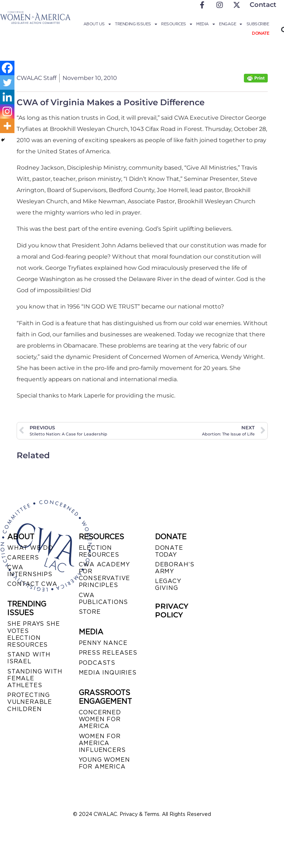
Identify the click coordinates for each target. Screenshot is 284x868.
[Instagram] (7, 111)
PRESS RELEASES (108, 653)
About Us (97, 24)
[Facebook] (7, 68)
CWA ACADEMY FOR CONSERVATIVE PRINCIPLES (105, 575)
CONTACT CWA (32, 584)
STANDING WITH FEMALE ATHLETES (35, 678)
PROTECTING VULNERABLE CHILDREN (30, 702)
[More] (7, 126)
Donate (260, 33)
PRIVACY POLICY (172, 610)
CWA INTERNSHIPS (30, 571)
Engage (231, 24)
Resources (177, 24)
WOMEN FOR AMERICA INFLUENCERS (102, 743)
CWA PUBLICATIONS (104, 599)
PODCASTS (97, 663)
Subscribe (258, 24)
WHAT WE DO (30, 548)
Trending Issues (136, 24)
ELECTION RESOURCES (99, 551)
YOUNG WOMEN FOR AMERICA (104, 763)
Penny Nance (103, 643)
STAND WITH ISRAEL (29, 658)
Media (205, 24)
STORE (90, 612)
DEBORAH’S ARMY (175, 568)
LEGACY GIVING (168, 584)
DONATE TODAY (169, 551)
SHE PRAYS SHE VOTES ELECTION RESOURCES (33, 634)
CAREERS (23, 558)
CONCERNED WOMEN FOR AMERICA (100, 719)
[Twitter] (7, 82)
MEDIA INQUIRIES (108, 673)
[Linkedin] (7, 97)
